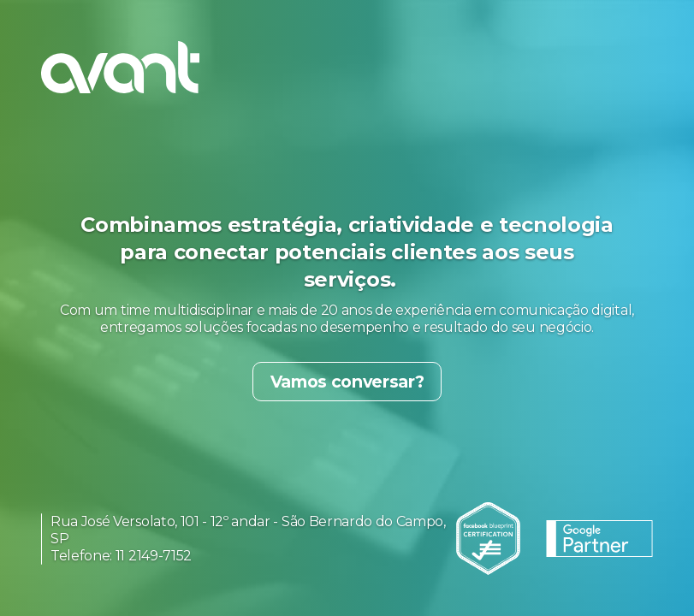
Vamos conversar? (347, 382)
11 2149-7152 (154, 556)
